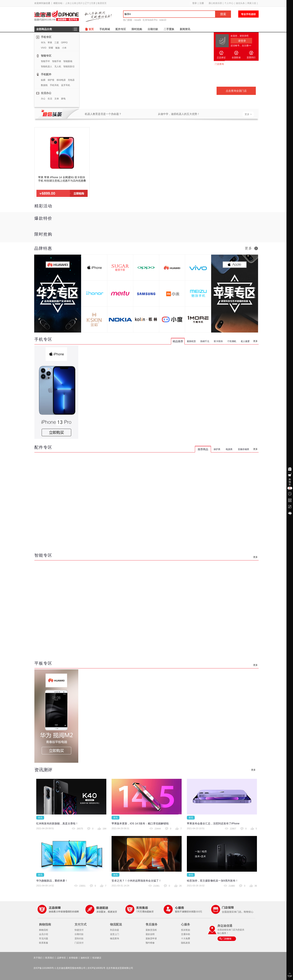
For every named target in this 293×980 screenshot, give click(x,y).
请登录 (242, 41)
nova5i (138, 20)
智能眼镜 (68, 61)
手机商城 (105, 29)
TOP (290, 976)
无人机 (58, 67)
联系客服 (44, 943)
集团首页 (102, 3)
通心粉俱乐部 (215, 3)
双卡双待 (218, 341)
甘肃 (93, 3)
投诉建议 (97, 958)
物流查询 (115, 939)
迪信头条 (240, 3)
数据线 (44, 85)
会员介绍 (44, 934)
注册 (202, 3)
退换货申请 (151, 939)
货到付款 (79, 939)
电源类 (229, 449)
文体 (57, 99)
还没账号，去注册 (241, 46)
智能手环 (45, 61)
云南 (74, 3)
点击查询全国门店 (236, 91)
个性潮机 (232, 341)
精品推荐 (178, 341)
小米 (64, 48)
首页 (91, 29)
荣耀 (51, 48)
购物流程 (44, 930)
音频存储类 (243, 449)
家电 (63, 99)
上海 (67, 3)
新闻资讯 (185, 29)
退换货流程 (151, 930)
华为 (43, 43)
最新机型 (191, 341)
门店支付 (79, 943)
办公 (43, 99)
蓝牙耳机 (66, 85)
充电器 (71, 80)
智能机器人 (47, 67)
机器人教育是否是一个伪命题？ (103, 114)
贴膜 (43, 80)
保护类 (217, 449)
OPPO (64, 43)
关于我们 (38, 958)
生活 (50, 99)
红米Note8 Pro (150, 20)
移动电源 (61, 80)
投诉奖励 (186, 930)
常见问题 (44, 939)
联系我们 (50, 958)
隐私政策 (186, 943)
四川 (80, 3)
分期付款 (153, 29)
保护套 (51, 80)
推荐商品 (203, 449)
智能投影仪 (69, 67)
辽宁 (87, 3)
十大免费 (186, 939)
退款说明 (150, 934)
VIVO (44, 48)
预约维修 (150, 943)
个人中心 (229, 3)
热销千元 (205, 341)
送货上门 (115, 934)
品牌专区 (61, 958)
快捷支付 (79, 930)
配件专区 (121, 29)
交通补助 (186, 934)
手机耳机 (54, 85)
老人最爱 (245, 341)
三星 (57, 43)
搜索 (223, 14)
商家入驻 (252, 3)
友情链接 (73, 958)
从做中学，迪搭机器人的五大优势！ (179, 114)
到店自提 (115, 930)
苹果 (50, 43)
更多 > (248, 114)
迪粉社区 (85, 958)
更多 (249, 248)
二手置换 (169, 29)
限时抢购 (137, 29)
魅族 (58, 48)
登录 (195, 3)
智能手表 (57, 61)
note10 (163, 20)
